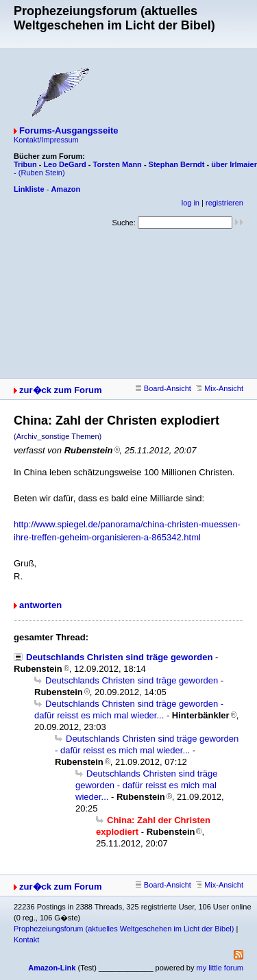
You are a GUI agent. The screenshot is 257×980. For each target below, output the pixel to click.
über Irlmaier (234, 164)
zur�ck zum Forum (61, 390)
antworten (40, 605)
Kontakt (26, 940)
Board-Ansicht (163, 388)
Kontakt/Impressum (46, 140)
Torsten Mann (118, 164)
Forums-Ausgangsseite (69, 130)
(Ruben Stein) (42, 173)
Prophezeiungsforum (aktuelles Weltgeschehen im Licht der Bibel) (124, 929)
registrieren (224, 203)
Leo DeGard (64, 164)
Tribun (25, 164)
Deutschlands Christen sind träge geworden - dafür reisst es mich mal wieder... (147, 785)
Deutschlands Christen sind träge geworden (119, 657)
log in (191, 203)
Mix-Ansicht (220, 388)
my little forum (220, 968)
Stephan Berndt (177, 164)
